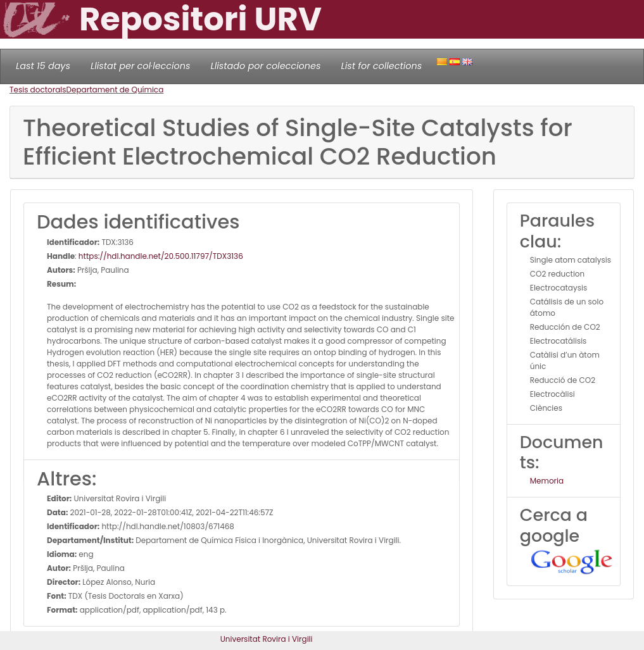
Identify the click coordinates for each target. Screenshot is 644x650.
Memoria (547, 481)
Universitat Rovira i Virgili (267, 639)
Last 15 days (43, 66)
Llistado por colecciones (266, 66)
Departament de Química (115, 90)
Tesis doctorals (38, 90)
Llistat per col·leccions (141, 66)
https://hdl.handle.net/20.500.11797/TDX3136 (161, 256)
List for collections (381, 66)
